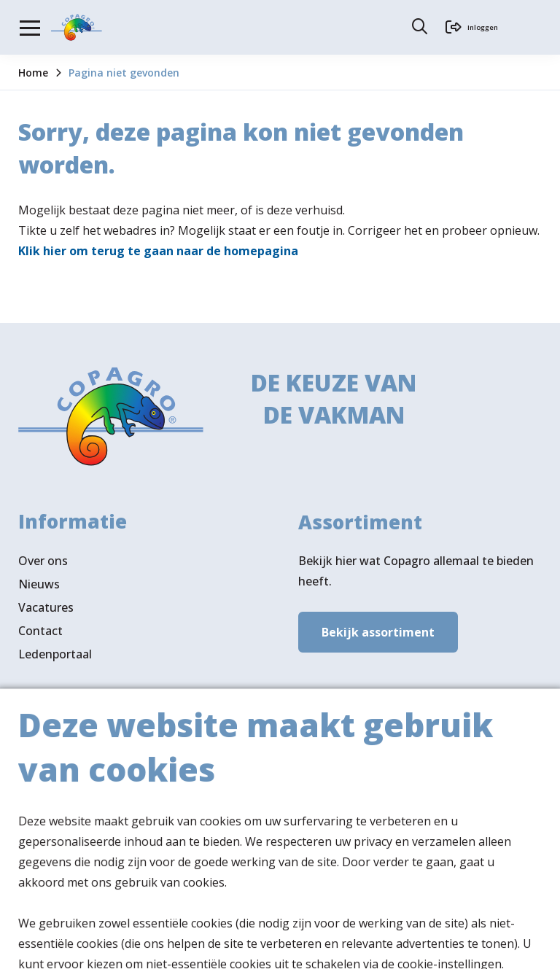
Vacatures (46, 614)
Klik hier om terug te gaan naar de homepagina (158, 251)
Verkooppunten (87, 798)
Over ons (43, 567)
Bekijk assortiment (378, 636)
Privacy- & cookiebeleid (233, 944)
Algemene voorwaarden (83, 944)
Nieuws (39, 591)
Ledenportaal (55, 661)
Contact (40, 637)
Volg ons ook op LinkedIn (88, 849)
